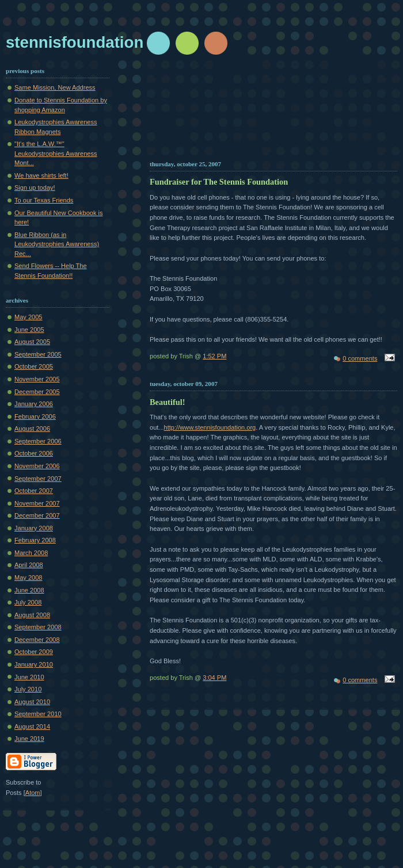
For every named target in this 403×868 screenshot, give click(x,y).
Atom (33, 793)
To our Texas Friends (44, 200)
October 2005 (34, 366)
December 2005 (37, 392)
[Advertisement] (274, 112)
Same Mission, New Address (55, 87)
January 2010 (34, 664)
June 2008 (29, 590)
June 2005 (29, 330)
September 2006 (38, 441)
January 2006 (34, 404)
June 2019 (29, 739)
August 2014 (32, 726)
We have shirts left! (41, 175)
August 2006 (32, 429)
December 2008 (37, 640)
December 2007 (37, 515)
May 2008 (28, 578)
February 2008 (35, 540)
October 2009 (34, 652)
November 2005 (37, 379)
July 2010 (28, 689)
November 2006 (37, 466)
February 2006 (35, 416)
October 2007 (34, 491)
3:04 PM (214, 678)
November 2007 (37, 503)
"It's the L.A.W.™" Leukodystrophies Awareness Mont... (56, 153)
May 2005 (28, 317)
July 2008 (28, 602)
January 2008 (34, 528)
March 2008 (31, 553)
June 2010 (29, 677)
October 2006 (34, 453)
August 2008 (32, 615)
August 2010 (32, 702)
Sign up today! (35, 188)
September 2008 (38, 627)
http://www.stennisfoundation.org (210, 427)
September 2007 (38, 479)
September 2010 (38, 714)
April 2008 (29, 565)
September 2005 (38, 354)
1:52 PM (214, 356)
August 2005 (32, 342)
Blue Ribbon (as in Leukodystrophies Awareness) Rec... (57, 244)
